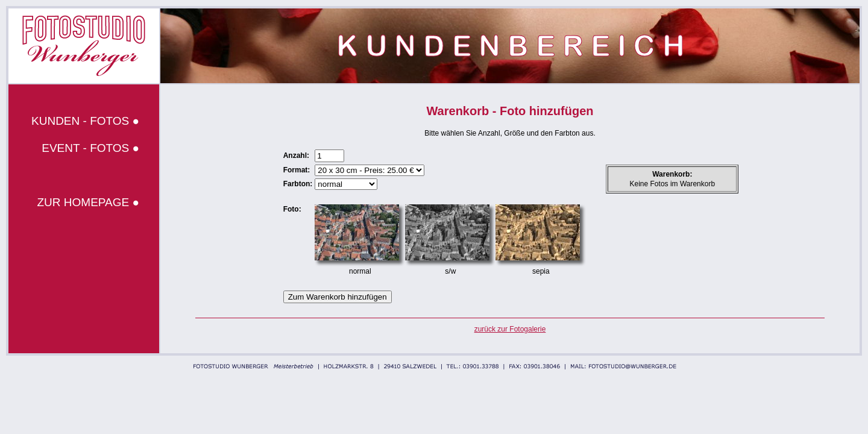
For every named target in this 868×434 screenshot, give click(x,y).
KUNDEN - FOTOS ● (85, 121)
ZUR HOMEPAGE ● (88, 202)
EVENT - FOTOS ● (90, 148)
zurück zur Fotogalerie (510, 329)
